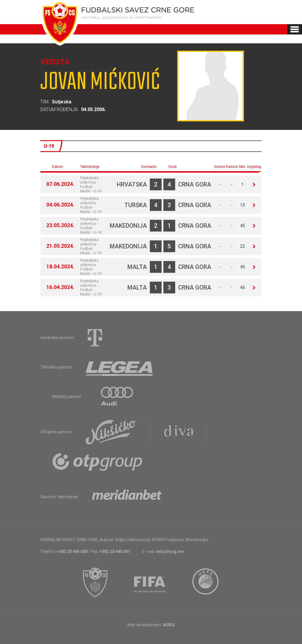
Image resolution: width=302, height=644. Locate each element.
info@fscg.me (170, 551)
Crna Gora (195, 184)
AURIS (169, 625)
